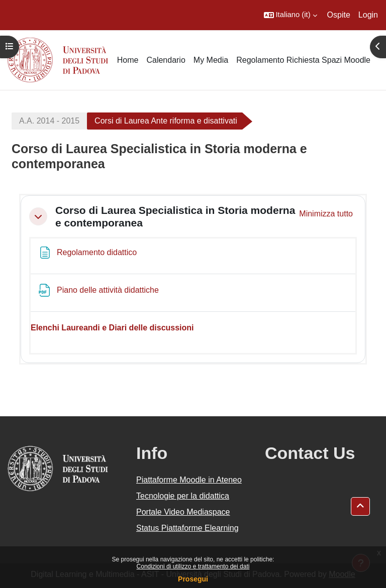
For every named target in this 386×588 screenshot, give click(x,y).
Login (368, 15)
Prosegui (193, 579)
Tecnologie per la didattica (183, 496)
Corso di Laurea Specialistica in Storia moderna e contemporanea (175, 216)
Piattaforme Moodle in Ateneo (189, 480)
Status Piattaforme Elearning (187, 528)
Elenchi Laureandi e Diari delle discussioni (112, 328)
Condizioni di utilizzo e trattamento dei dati (193, 566)
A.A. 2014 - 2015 (49, 121)
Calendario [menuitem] (166, 60)
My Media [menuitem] (211, 60)
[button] (291, 15)
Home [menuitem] (128, 60)
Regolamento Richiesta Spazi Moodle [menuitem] (303, 60)
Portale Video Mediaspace (183, 512)
